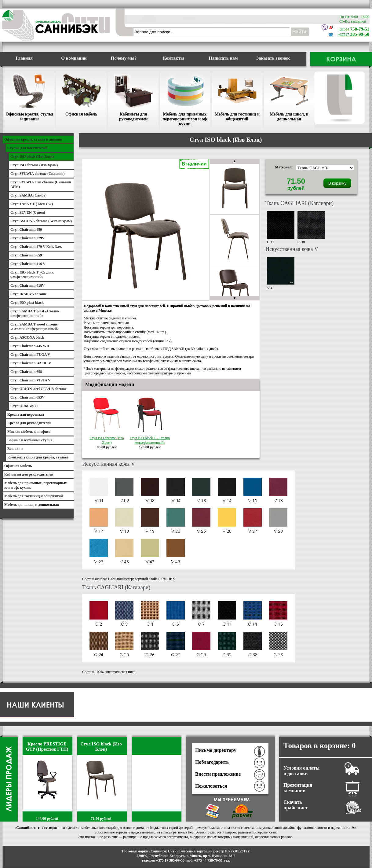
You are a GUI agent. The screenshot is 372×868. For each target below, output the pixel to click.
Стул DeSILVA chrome (28, 294)
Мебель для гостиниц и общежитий (237, 96)
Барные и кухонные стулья (30, 440)
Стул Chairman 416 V (28, 264)
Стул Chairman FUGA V (30, 355)
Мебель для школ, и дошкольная (289, 96)
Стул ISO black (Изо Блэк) (32, 156)
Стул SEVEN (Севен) (28, 212)
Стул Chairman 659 (26, 255)
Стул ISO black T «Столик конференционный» (150, 438)
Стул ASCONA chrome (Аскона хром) (41, 221)
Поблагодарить (212, 762)
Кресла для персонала (26, 414)
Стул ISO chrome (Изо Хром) (107, 438)
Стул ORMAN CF (25, 406)
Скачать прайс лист (296, 805)
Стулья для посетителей (27, 148)
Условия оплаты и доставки (301, 771)
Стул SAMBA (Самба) (28, 195)
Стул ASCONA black (27, 337)
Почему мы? (124, 58)
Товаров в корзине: (320, 746)
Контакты (173, 58)
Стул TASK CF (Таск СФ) (32, 204)
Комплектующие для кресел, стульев (38, 457)
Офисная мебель (82, 94)
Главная (24, 58)
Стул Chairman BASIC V (31, 363)
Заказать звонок (273, 58)
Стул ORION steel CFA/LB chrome (38, 389)
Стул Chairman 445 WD (30, 346)
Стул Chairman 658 (26, 372)
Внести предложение (218, 774)
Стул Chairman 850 (26, 230)
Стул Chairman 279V (27, 238)
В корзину (337, 183)
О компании (74, 58)
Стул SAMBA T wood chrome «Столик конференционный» (35, 327)
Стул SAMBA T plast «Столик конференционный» (35, 313)
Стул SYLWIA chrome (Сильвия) (38, 174)
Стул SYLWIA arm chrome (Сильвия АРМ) (41, 184)
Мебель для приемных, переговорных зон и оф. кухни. (185, 99)
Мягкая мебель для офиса (29, 432)
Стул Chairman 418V (27, 285)
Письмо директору (216, 750)
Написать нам (223, 58)
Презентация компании (298, 788)
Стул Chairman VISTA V (31, 380)
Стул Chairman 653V (27, 397)
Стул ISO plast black (27, 303)
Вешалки (15, 449)
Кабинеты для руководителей (133, 96)
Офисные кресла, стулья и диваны (29, 96)
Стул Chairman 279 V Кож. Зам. (36, 247)
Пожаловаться (211, 786)
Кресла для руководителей (29, 423)
